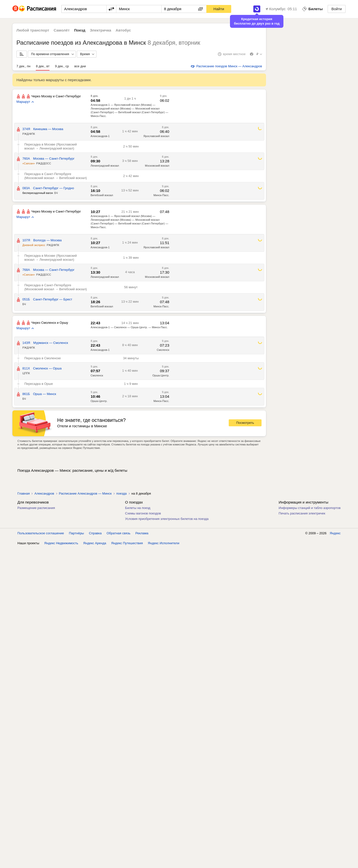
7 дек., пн (23, 66)
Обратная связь (119, 853)
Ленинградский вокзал (105, 166)
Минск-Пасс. (161, 195)
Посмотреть (245, 423)
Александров (44, 493)
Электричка (100, 30)
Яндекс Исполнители (164, 863)
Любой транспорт (33, 30)
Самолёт (62, 30)
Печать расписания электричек (302, 513)
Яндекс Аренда (95, 863)
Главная (23, 493)
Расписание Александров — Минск (85, 493)
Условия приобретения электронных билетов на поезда (167, 519)
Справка (95, 853)
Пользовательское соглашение (41, 853)
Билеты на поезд (138, 508)
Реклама (142, 853)
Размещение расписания (36, 508)
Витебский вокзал (102, 195)
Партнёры (76, 853)
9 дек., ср (62, 66)
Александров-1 (100, 136)
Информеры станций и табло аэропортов (310, 508)
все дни (80, 66)
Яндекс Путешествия (127, 863)
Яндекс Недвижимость (61, 863)
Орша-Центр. (161, 375)
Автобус (123, 30)
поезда (122, 493)
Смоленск (163, 350)
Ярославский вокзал (156, 136)
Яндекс (335, 853)
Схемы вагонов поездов (143, 513)
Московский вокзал (157, 166)
